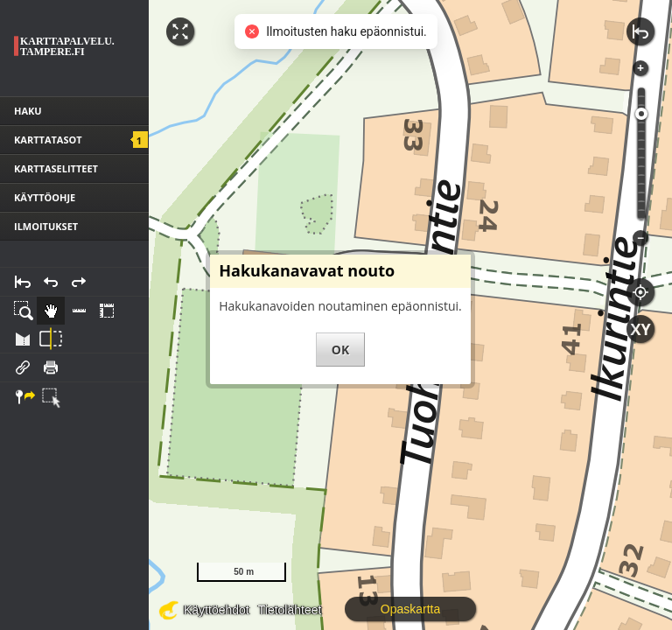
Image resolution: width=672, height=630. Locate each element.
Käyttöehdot (217, 610)
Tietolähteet (290, 610)
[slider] (641, 114)
